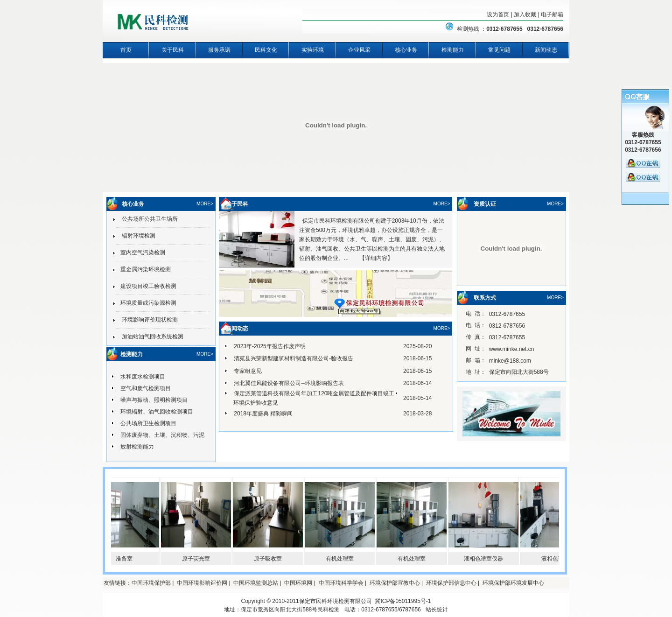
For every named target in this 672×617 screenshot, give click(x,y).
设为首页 (498, 14)
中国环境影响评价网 (202, 583)
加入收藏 (525, 14)
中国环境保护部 (151, 583)
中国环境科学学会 (341, 583)
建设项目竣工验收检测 (146, 286)
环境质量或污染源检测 (146, 303)
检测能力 (453, 50)
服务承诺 (219, 50)
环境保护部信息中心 (451, 583)
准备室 (128, 559)
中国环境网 (298, 583)
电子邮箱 (552, 14)
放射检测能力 (137, 447)
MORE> (205, 204)
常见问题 (499, 50)
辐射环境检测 (136, 236)
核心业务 (406, 50)
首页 (126, 50)
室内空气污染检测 (140, 252)
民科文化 (266, 50)
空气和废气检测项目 (146, 388)
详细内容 (376, 258)
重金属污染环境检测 (143, 269)
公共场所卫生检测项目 (148, 423)
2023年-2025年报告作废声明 (269, 346)
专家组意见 (248, 371)
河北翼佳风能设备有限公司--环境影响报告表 (289, 383)
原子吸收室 (272, 559)
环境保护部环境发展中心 (513, 583)
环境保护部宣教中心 (395, 583)
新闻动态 (546, 50)
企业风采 (359, 50)
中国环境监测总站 (256, 583)
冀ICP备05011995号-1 (403, 601)
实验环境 (313, 50)
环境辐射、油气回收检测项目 (157, 412)
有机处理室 (343, 559)
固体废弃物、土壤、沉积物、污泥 (162, 435)
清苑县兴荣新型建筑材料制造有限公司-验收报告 (294, 358)
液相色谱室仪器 (487, 559)
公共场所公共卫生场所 (147, 219)
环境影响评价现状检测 (147, 320)
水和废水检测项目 (143, 377)
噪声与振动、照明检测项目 (154, 400)
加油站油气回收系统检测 (150, 337)
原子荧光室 (200, 559)
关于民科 (173, 50)
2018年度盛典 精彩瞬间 (263, 414)
